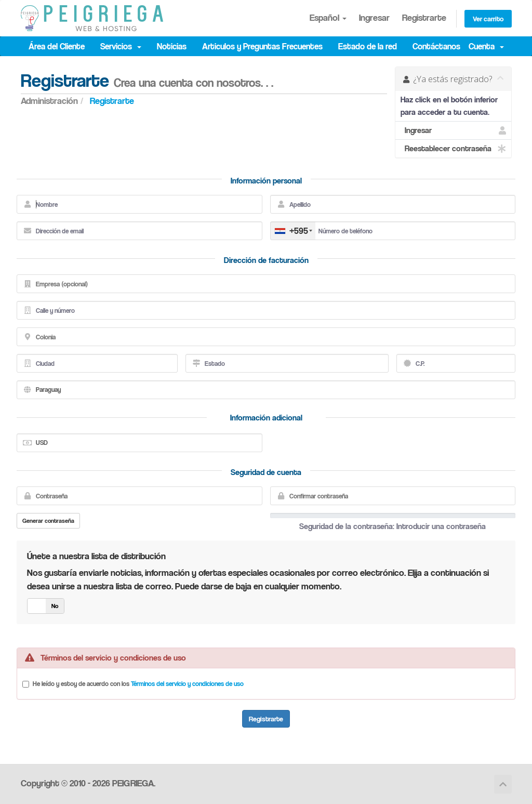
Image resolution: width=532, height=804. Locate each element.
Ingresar (374, 17)
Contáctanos (436, 46)
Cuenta (486, 46)
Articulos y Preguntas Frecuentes (262, 46)
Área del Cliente (57, 46)
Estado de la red (368, 46)
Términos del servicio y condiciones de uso (187, 683)
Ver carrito (488, 18)
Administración (49, 101)
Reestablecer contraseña (453, 149)
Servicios (121, 46)
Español (328, 17)
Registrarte (424, 17)
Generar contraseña (48, 520)
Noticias (172, 46)
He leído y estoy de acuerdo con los (138, 683)
